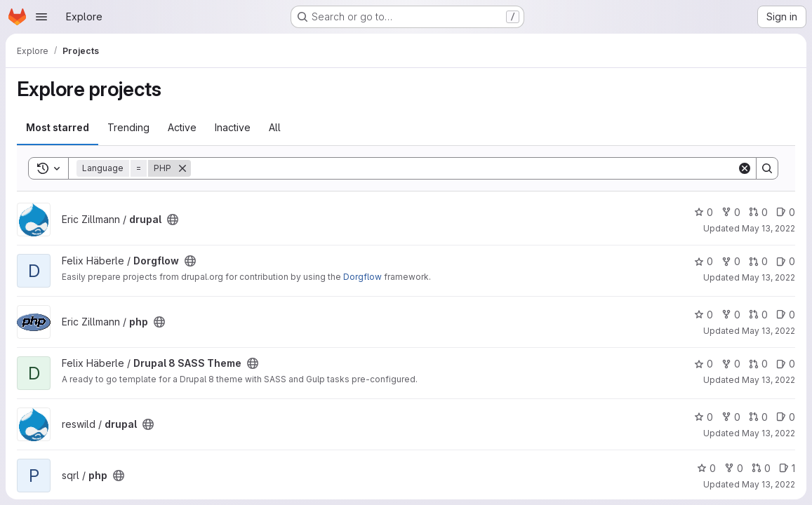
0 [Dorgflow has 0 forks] (731, 261)
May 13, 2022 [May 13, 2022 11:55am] (768, 277)
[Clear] (745, 168)
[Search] (464, 168)
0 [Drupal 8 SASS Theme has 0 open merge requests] (758, 364)
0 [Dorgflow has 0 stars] (704, 261)
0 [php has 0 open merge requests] (758, 315)
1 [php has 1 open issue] (787, 468)
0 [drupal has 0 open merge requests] (758, 212)
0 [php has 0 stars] (704, 315)
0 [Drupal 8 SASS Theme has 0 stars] (704, 364)
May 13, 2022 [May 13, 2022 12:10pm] (768, 484)
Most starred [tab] (58, 127)
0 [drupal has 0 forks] (731, 212)
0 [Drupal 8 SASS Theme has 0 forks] (731, 364)
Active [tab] (182, 127)
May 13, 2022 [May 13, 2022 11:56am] (768, 380)
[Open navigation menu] (41, 17)
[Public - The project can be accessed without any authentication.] (173, 220)
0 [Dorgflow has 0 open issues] (786, 261)
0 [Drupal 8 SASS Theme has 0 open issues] (786, 364)
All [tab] (275, 127)
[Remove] (182, 168)
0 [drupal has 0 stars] (704, 212)
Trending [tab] (128, 127)
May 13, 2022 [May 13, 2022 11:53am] (768, 228)
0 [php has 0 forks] (731, 315)
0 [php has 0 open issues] (786, 315)
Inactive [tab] (233, 127)
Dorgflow (362, 277)
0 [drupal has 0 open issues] (786, 212)
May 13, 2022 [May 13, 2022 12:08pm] (768, 433)
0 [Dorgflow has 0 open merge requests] (758, 261)
